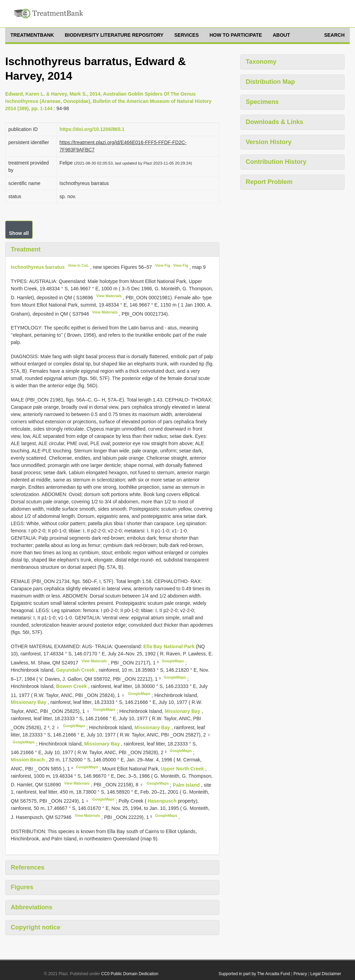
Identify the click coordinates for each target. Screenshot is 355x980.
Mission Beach (28, 760)
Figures (22, 887)
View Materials (109, 296)
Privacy (300, 974)
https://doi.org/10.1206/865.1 (92, 129)
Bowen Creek (72, 686)
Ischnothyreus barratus (38, 267)
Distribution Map (270, 82)
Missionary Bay (29, 702)
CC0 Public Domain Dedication (130, 974)
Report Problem (269, 182)
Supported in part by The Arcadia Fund (254, 974)
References (28, 867)
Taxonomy (261, 62)
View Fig (162, 265)
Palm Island (187, 785)
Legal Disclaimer (326, 974)
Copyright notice (36, 927)
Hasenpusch (163, 801)
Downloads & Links (275, 122)
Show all (19, 233)
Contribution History (276, 162)
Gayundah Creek (76, 670)
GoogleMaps (173, 661)
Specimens (262, 102)
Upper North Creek (183, 769)
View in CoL (78, 265)
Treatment (26, 249)
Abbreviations (32, 907)
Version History (269, 142)
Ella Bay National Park (170, 646)
